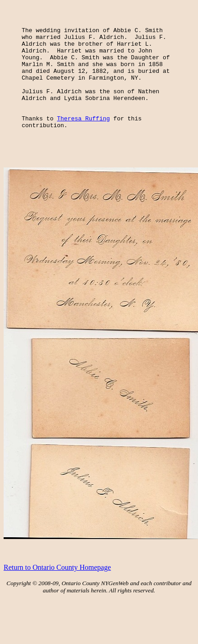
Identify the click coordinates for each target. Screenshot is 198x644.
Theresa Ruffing (83, 137)
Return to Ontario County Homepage (57, 589)
